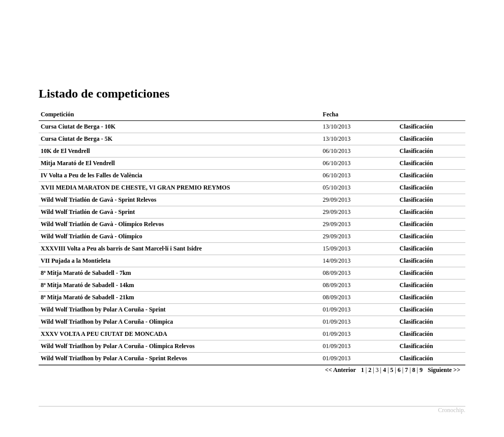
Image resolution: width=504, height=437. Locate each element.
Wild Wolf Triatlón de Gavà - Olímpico (92, 236)
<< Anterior (340, 370)
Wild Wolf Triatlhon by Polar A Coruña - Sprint (103, 309)
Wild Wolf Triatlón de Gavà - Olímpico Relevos (102, 224)
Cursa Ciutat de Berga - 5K (77, 139)
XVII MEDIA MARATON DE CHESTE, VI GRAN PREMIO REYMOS (135, 188)
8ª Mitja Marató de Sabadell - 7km (86, 273)
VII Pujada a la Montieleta (76, 261)
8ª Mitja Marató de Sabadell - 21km (87, 297)
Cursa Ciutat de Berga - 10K (78, 127)
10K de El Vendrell (65, 151)
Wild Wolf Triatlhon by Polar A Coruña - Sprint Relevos (114, 358)
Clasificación (417, 127)
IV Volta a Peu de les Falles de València (92, 175)
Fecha (331, 114)
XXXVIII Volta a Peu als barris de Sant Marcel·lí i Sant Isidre (121, 248)
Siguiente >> (444, 370)
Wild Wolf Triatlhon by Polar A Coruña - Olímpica (107, 322)
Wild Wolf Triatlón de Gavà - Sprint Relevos (98, 200)
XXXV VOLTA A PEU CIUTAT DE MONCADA (104, 334)
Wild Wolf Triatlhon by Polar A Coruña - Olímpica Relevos (118, 346)
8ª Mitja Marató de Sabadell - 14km (87, 285)
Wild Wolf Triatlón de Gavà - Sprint (88, 212)
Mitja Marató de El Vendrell (78, 163)
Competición (57, 114)
